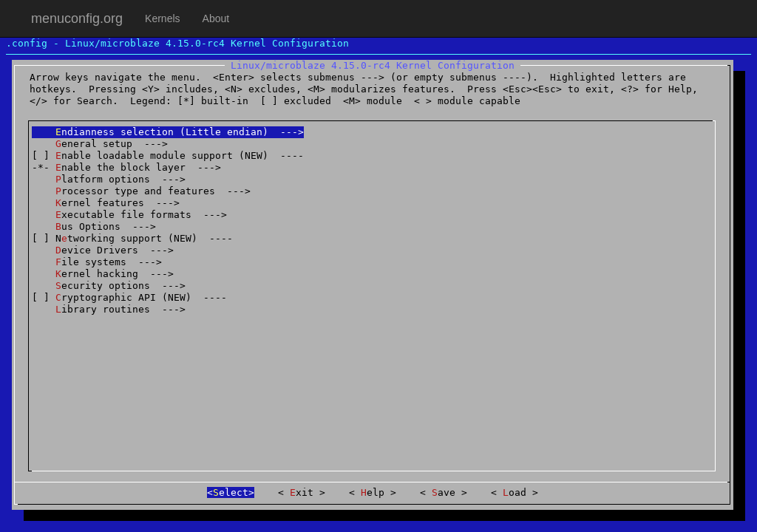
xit (302, 492)
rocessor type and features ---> (141, 191)
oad (515, 492)
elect (231, 492)
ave (444, 492)
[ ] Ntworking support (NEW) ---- (132, 238)
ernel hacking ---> (103, 274)
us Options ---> (94, 226)
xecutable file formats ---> (129, 215)
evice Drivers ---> (103, 250)
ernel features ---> (106, 203)
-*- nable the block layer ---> (126, 167)
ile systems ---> (97, 262)
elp (373, 492)
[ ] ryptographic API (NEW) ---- (129, 297)
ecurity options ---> (109, 286)
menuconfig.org (77, 18)
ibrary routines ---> (109, 309)
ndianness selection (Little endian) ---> (168, 132)
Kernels (162, 18)
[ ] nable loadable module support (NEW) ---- (168, 156)
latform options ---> (109, 179)
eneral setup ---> (100, 144)
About (216, 18)
